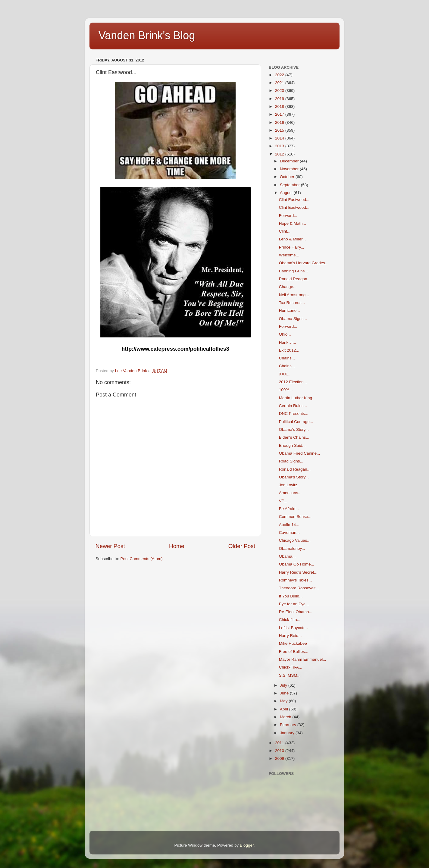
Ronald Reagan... (295, 279)
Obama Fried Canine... (300, 453)
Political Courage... (296, 422)
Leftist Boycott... (293, 628)
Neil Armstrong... (294, 295)
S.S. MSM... (290, 675)
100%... (286, 390)
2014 (280, 138)
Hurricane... (290, 310)
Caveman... (289, 533)
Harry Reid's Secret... (298, 572)
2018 (280, 107)
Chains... (287, 358)
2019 (280, 99)
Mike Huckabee (293, 643)
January (288, 733)
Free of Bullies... (294, 652)
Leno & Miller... (292, 239)
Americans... (290, 493)
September (290, 185)
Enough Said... (292, 445)
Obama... (287, 556)
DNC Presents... (294, 414)
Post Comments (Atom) (142, 559)
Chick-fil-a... (290, 620)
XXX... (285, 374)
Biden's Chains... (294, 437)
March (286, 717)
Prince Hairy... (292, 247)
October (288, 177)
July (284, 685)
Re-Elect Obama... (296, 612)
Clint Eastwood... (294, 200)
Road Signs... (291, 461)
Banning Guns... (294, 271)
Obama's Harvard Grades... (304, 263)
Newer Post (110, 546)
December (290, 161)
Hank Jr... (288, 342)
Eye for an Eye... (294, 604)
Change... (288, 287)
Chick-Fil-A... (291, 667)
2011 (280, 743)
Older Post (242, 546)
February (289, 725)
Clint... (285, 231)
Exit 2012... (289, 350)
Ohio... (285, 334)
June (285, 693)
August (287, 193)
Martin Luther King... (297, 398)
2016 (280, 122)
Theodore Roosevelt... (299, 588)
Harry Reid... (290, 636)
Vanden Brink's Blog (147, 35)
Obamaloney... (292, 548)
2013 (280, 146)
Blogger (247, 845)
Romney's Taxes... (296, 580)
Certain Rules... (293, 406)
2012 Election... (293, 382)
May (284, 701)
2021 (280, 83)
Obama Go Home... (297, 564)
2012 (280, 154)
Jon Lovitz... (290, 485)
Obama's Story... (294, 429)
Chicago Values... (295, 540)
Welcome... (289, 255)
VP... (283, 501)
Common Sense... (295, 517)
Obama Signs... (293, 319)
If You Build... (291, 596)
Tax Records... (292, 303)
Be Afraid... (289, 509)
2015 (280, 130)
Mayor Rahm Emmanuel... (303, 659)
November (290, 169)
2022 (280, 75)
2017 (280, 114)
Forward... (288, 216)
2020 (280, 91)
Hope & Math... (293, 223)
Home (177, 546)
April (285, 709)
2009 (280, 758)
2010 (280, 751)
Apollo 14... (289, 525)
